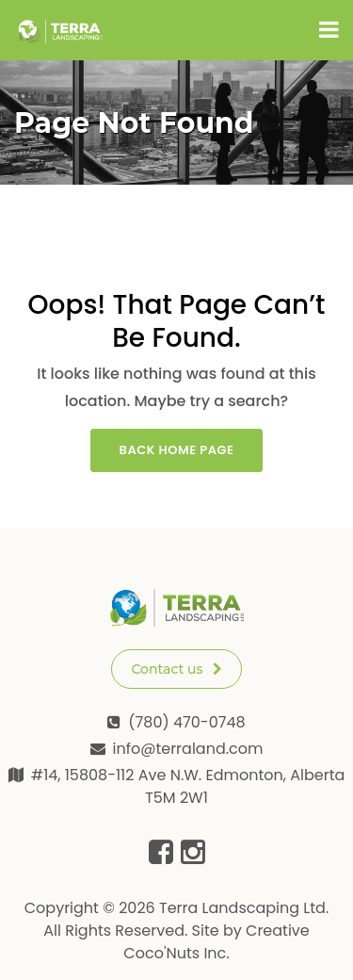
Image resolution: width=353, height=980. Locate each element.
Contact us (176, 669)
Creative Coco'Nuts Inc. (216, 942)
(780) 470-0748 (186, 722)
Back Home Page (177, 450)
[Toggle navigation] (329, 30)
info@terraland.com (188, 749)
